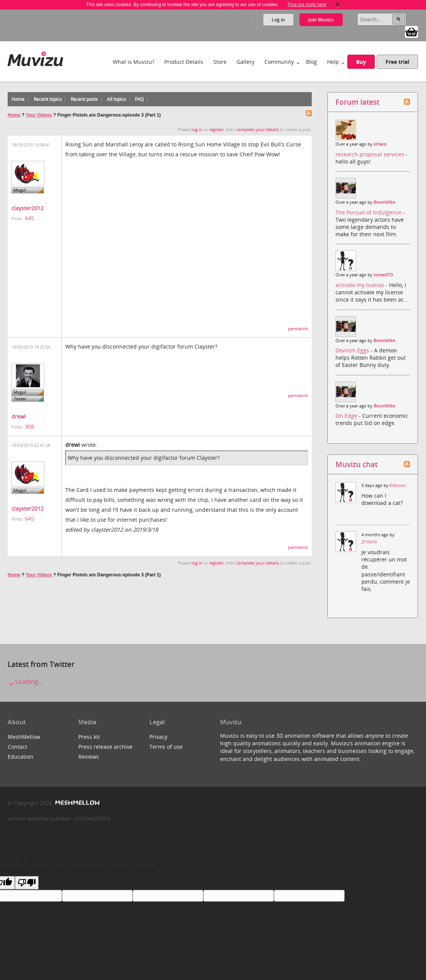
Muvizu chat (356, 464)
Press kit (89, 737)
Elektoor (398, 485)
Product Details (184, 62)
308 (29, 426)
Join (321, 20)
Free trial (397, 62)
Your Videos (39, 115)
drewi (19, 416)
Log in (278, 20)
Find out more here (307, 5)
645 (29, 218)
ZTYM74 (369, 542)
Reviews (89, 757)
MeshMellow (24, 737)
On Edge (347, 416)
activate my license (360, 285)
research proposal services (371, 154)
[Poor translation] (27, 883)
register (216, 130)
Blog (312, 62)
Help (333, 62)
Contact (17, 747)
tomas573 (383, 275)
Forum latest (357, 102)
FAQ (139, 99)
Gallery (245, 62)
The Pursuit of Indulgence (369, 212)
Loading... (25, 681)
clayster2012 (28, 208)
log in (197, 130)
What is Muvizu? (134, 62)
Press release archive (105, 747)
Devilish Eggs (353, 350)
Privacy (158, 737)
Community (279, 62)
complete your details (258, 130)
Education (20, 757)
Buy (361, 62)
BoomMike (384, 202)
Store (220, 62)
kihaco (380, 144)
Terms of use (166, 747)
